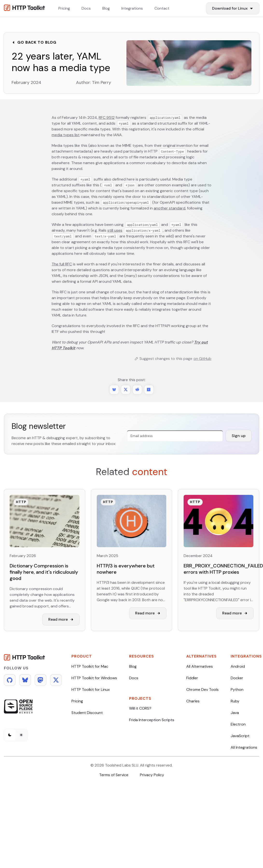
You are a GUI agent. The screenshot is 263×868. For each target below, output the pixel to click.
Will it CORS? (140, 708)
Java (235, 713)
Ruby (235, 701)
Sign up (239, 436)
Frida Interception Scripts (152, 720)
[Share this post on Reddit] (137, 390)
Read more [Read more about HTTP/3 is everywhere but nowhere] (148, 613)
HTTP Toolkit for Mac (90, 666)
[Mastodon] (41, 680)
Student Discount (87, 713)
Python (237, 690)
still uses (115, 230)
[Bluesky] (25, 680)
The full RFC (62, 264)
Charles (193, 701)
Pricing (77, 701)
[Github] (10, 680)
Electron (238, 724)
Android (238, 666)
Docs (134, 678)
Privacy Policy (152, 775)
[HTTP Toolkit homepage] (33, 658)
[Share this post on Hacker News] (149, 390)
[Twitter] (56, 680)
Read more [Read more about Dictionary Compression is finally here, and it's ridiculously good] (61, 619)
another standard (170, 208)
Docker (237, 678)
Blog (133, 666)
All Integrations (244, 747)
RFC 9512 (107, 118)
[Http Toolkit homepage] (24, 9)
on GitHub (202, 358)
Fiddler (192, 678)
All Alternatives (200, 666)
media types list (66, 135)
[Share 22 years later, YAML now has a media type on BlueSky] (114, 390)
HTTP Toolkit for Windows (94, 678)
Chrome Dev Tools (202, 690)
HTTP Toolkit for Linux (91, 690)
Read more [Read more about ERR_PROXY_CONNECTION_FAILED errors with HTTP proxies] (235, 613)
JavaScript (240, 736)
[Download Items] (233, 8)
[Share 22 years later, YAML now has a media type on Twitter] (126, 390)
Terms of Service (114, 775)
